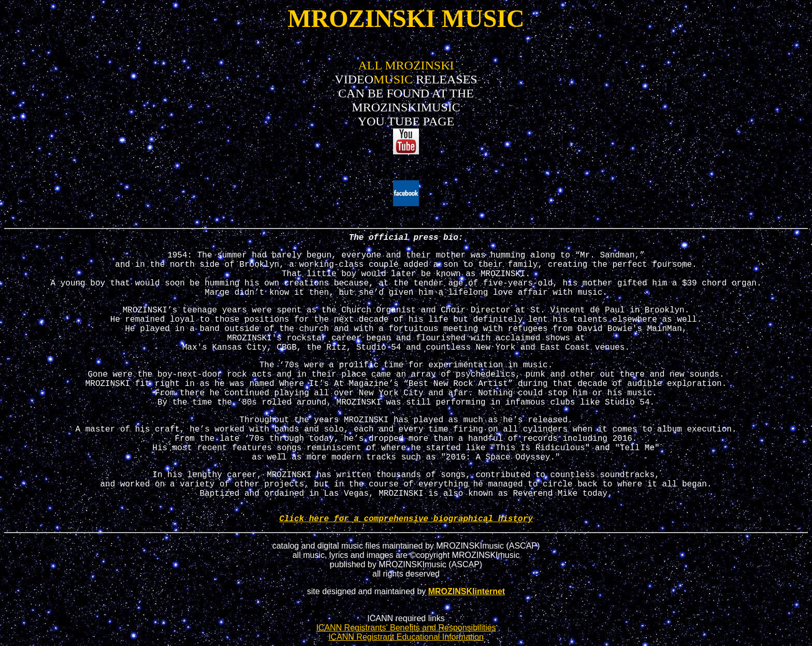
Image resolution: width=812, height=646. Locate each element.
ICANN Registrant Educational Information (406, 637)
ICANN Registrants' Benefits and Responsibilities (406, 628)
